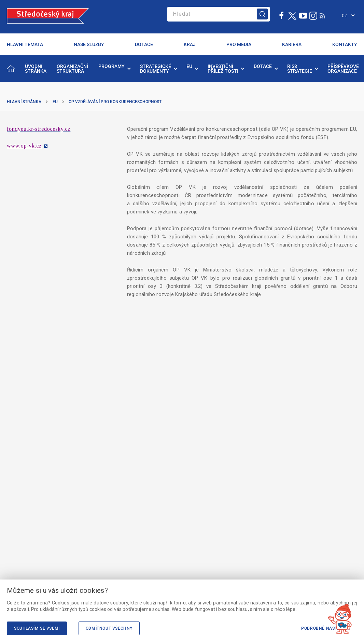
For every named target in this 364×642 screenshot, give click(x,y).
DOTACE (144, 44)
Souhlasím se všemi (37, 628)
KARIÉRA (292, 44)
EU (55, 102)
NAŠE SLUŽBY (89, 44)
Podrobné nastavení (326, 628)
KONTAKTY (345, 44)
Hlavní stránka (24, 102)
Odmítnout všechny (109, 628)
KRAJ (190, 44)
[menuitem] (36, 69)
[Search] (219, 14)
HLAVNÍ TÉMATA (25, 44)
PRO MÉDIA (239, 44)
